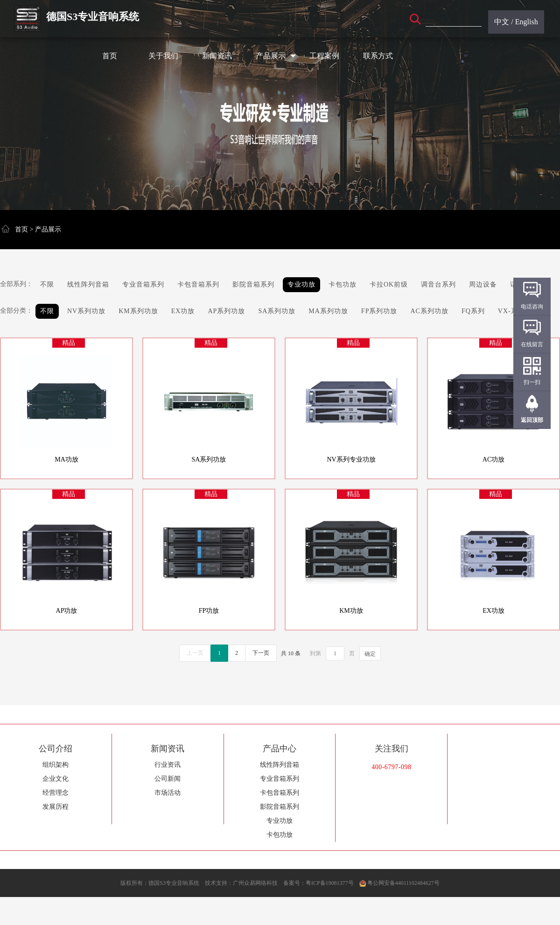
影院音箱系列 (253, 284)
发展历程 (56, 807)
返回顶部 (532, 420)
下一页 (261, 653)
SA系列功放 (277, 311)
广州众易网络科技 (255, 883)
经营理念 (56, 793)
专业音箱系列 (143, 284)
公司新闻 (168, 779)
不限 (47, 284)
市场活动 (168, 793)
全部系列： (16, 284)
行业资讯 (168, 765)
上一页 (195, 653)
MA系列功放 (328, 311)
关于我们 (163, 56)
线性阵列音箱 (88, 284)
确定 (370, 654)
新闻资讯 (217, 56)
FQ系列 (473, 311)
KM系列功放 (138, 311)
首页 (110, 56)
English (527, 22)
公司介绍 (56, 749)
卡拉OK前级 (389, 284)
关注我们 (392, 749)
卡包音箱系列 (198, 284)
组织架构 (56, 765)
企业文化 (56, 779)
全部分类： (16, 311)
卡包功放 (343, 284)
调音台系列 (438, 284)
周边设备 (483, 284)
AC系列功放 (429, 311)
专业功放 (301, 284)
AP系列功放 (226, 311)
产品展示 (276, 56)
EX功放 (183, 311)
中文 (502, 22)
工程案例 (324, 56)
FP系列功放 (379, 311)
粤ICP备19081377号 (330, 883)
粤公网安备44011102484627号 (403, 883)
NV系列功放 (86, 311)
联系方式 (378, 56)
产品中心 (280, 749)
